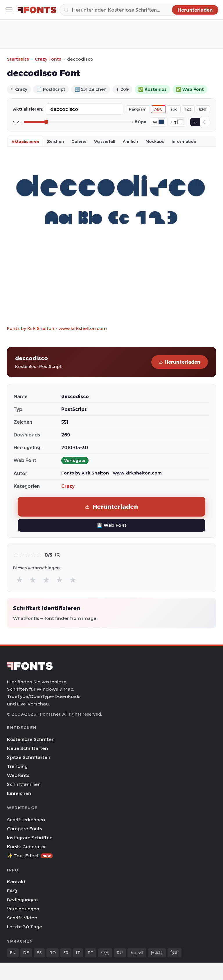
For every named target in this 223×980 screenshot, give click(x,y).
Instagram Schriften (30, 838)
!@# (203, 109)
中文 (105, 953)
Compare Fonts (25, 829)
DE (26, 953)
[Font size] (78, 122)
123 (188, 109)
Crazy (68, 486)
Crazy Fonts (48, 59)
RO (53, 953)
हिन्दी (175, 953)
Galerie (79, 141)
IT (78, 953)
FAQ (12, 891)
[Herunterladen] (140, 10)
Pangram (138, 109)
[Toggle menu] (9, 10)
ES (39, 953)
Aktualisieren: (28, 109)
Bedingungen (22, 900)
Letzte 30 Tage (25, 927)
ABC (158, 109)
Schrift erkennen (26, 820)
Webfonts (18, 775)
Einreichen (19, 793)
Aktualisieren (25, 141)
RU (120, 953)
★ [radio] (19, 580)
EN (13, 953)
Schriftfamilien (24, 784)
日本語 (157, 953)
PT (91, 953)
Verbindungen (23, 909)
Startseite (18, 59)
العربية (137, 953)
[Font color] (161, 122)
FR (66, 953)
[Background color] (180, 122)
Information (184, 141)
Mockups (155, 141)
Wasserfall (105, 141)
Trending (17, 766)
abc (174, 109)
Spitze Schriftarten (29, 757)
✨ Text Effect (30, 856)
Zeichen (55, 141)
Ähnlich (130, 141)
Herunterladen (180, 362)
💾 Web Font (112, 525)
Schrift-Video (22, 918)
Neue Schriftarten (27, 748)
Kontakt (16, 882)
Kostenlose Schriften (31, 739)
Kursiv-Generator (26, 847)
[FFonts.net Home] (37, 10)
